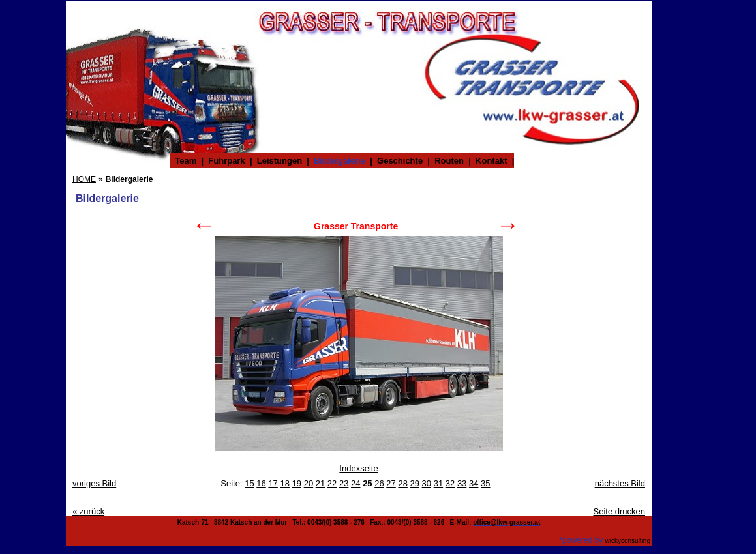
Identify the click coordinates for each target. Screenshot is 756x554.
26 (379, 483)
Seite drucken (620, 511)
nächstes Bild (620, 483)
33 (462, 483)
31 (438, 483)
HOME (84, 179)
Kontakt (491, 161)
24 (355, 483)
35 (485, 483)
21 (320, 483)
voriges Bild (94, 483)
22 (332, 483)
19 (297, 483)
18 (284, 483)
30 (427, 483)
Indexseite (358, 468)
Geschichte (400, 161)
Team (186, 161)
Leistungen (280, 161)
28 (402, 483)
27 (391, 483)
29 (415, 483)
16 (261, 483)
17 (273, 483)
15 (249, 483)
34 (474, 483)
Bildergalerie (340, 161)
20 (309, 483)
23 (344, 483)
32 (450, 483)
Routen (449, 161)
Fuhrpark (227, 161)
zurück (88, 511)
